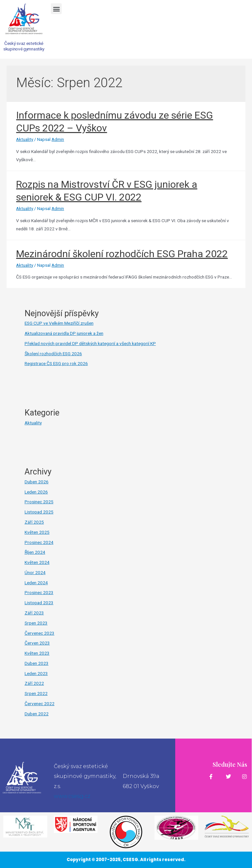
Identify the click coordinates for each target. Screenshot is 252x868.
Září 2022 (34, 683)
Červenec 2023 (40, 633)
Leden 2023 (36, 673)
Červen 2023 (37, 643)
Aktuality (25, 139)
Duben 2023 (37, 663)
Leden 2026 (36, 492)
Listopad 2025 (39, 512)
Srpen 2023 (36, 623)
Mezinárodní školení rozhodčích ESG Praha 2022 (122, 254)
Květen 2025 (37, 532)
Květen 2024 (37, 562)
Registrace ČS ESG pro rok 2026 (56, 363)
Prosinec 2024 (39, 542)
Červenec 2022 (40, 704)
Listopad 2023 (39, 603)
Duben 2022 (37, 714)
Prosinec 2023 (39, 592)
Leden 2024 (36, 583)
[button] (56, 9)
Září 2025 (34, 522)
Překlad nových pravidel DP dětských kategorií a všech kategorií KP (90, 343)
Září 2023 (34, 613)
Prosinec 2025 (39, 502)
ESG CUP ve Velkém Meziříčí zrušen (59, 323)
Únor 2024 (35, 572)
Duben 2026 (37, 482)
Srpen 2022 (36, 693)
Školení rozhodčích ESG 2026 (53, 354)
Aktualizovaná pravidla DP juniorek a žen (64, 333)
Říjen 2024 (35, 552)
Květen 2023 (37, 653)
